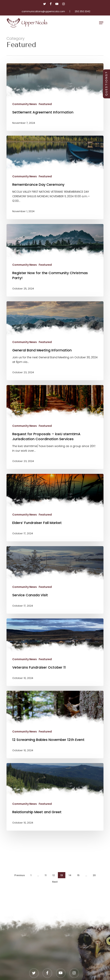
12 (53, 875)
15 (78, 875)
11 (46, 875)
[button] (101, 23)
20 (94, 875)
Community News (25, 104)
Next (55, 882)
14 (70, 875)
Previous (20, 875)
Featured (45, 104)
